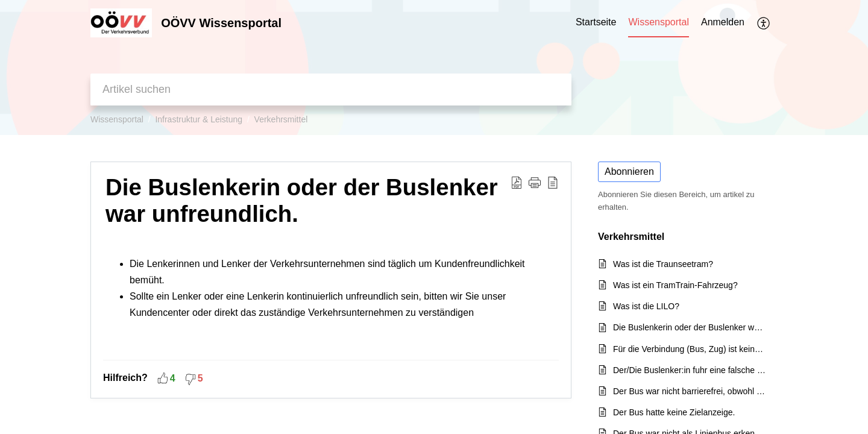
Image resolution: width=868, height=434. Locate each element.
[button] (535, 182)
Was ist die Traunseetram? (663, 264)
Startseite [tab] (596, 22)
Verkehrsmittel (281, 119)
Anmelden (723, 22)
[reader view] (553, 182)
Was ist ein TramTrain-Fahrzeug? (675, 285)
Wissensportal (117, 119)
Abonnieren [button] (629, 171)
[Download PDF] (517, 182)
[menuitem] (723, 23)
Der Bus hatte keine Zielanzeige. (674, 412)
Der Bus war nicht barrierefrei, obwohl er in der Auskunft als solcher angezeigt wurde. (689, 391)
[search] (331, 90)
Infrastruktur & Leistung (199, 119)
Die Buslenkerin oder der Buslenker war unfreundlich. (302, 200)
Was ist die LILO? (646, 306)
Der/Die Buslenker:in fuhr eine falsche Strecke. (689, 370)
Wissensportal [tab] (658, 22)
